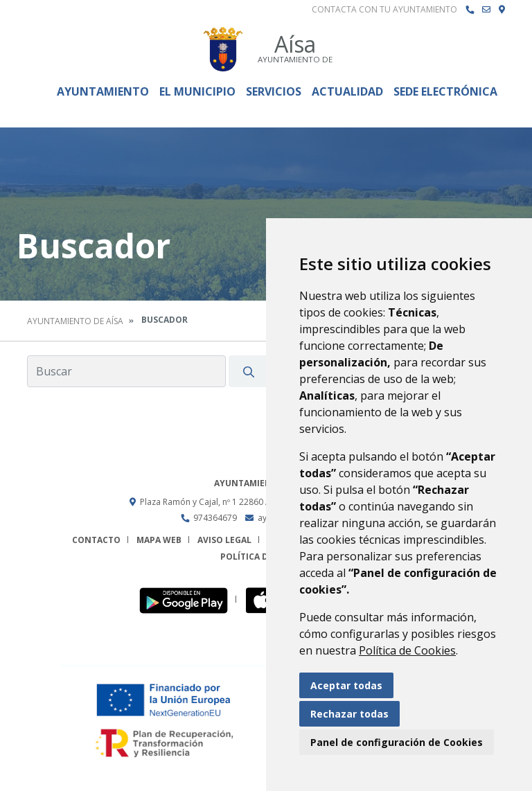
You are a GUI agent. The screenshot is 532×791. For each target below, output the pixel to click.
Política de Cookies (407, 650)
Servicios (274, 91)
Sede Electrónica (445, 91)
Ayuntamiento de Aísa (75, 321)
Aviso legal (224, 540)
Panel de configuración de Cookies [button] (397, 742)
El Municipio (197, 91)
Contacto (96, 540)
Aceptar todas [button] (346, 685)
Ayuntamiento (103, 91)
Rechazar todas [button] (349, 714)
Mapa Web (159, 540)
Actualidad (347, 91)
